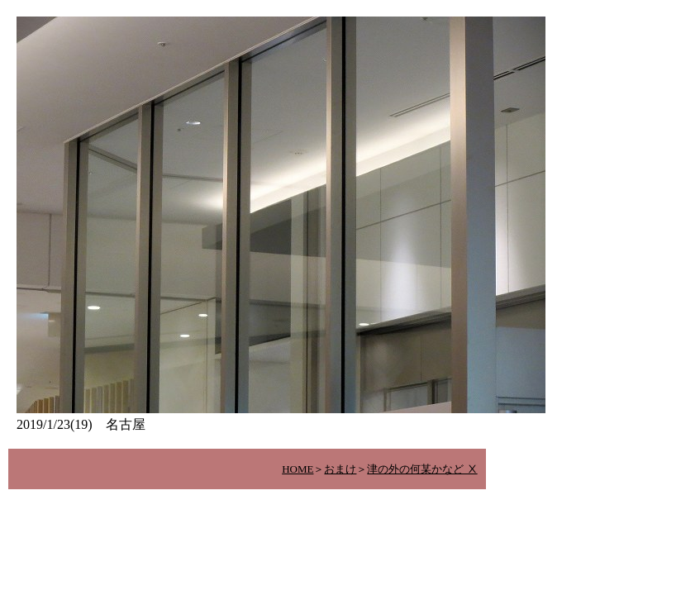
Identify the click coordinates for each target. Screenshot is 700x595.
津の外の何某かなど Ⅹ (422, 469)
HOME (298, 469)
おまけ (340, 469)
